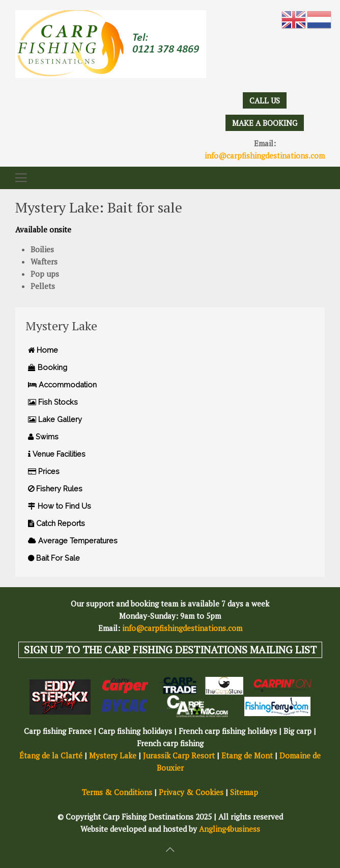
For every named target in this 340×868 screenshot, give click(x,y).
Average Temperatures (73, 541)
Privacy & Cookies (191, 792)
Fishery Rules (55, 489)
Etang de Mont (247, 755)
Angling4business (230, 829)
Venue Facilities (57, 454)
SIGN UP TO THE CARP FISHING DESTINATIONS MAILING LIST (170, 650)
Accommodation (62, 385)
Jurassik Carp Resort (179, 755)
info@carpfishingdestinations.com (265, 155)
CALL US (265, 100)
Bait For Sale (54, 558)
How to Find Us (60, 506)
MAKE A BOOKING (265, 123)
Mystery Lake (113, 755)
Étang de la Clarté (51, 755)
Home (43, 350)
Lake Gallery (55, 419)
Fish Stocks (53, 402)
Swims (43, 437)
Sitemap (244, 792)
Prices (44, 471)
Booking (48, 367)
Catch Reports (56, 523)
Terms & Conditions (117, 792)
